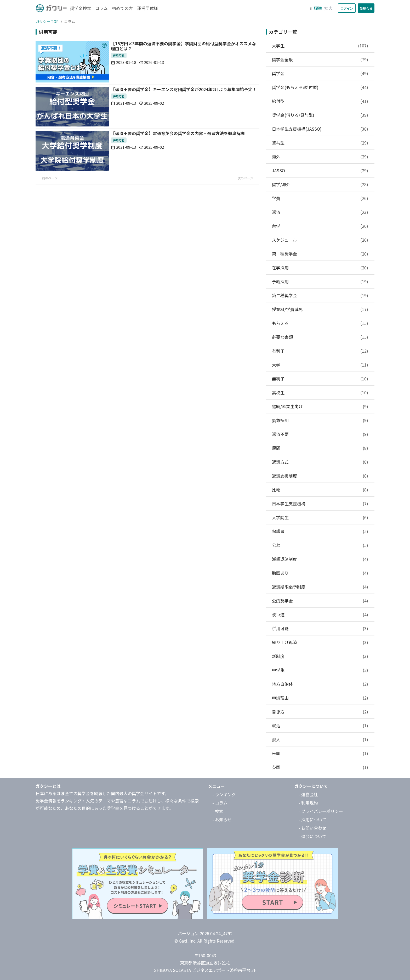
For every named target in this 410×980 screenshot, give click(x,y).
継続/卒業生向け (320, 406)
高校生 (320, 392)
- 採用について (312, 820)
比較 (320, 490)
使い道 (320, 614)
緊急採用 (320, 420)
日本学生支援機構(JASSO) (320, 129)
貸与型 (320, 143)
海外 (320, 157)
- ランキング (224, 794)
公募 (320, 545)
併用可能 (320, 628)
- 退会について (312, 836)
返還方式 (320, 462)
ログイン (347, 8)
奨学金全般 (320, 59)
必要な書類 (320, 337)
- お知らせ (222, 820)
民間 (320, 448)
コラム (101, 8)
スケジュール (320, 240)
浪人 (320, 739)
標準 (318, 8)
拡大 (328, 8)
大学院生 (320, 517)
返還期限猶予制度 (320, 587)
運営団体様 (147, 8)
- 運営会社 (308, 794)
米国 (320, 753)
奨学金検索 (81, 8)
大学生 (320, 46)
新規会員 (366, 8)
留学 (320, 226)
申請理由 (320, 698)
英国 (320, 767)
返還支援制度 (320, 476)
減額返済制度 (320, 559)
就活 (320, 726)
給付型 (320, 101)
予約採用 (320, 281)
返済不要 (320, 434)
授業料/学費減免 (320, 309)
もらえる (320, 323)
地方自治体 (320, 684)
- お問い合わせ (312, 828)
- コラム (220, 803)
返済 (320, 212)
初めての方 (122, 8)
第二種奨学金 (320, 295)
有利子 (320, 351)
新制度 (320, 656)
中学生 (320, 670)
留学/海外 (320, 184)
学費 (320, 198)
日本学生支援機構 (320, 503)
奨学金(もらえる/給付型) (320, 87)
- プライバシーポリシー (321, 811)
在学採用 (320, 268)
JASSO (320, 170)
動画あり (320, 573)
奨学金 (320, 73)
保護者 (320, 531)
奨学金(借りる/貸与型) (320, 115)
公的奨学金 (320, 601)
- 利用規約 (308, 803)
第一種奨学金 (320, 254)
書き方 (320, 712)
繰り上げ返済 (320, 642)
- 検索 (218, 811)
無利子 (320, 379)
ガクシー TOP (47, 21)
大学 (320, 365)
